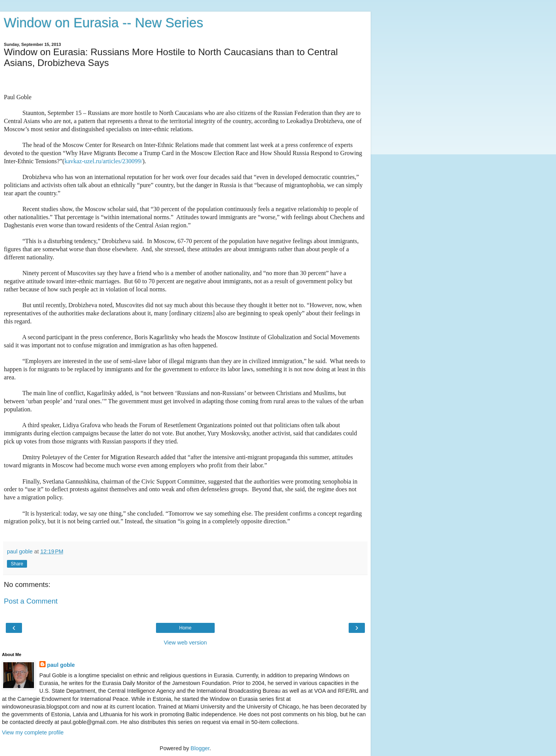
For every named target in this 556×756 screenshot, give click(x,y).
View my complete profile (33, 732)
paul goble (61, 665)
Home (185, 628)
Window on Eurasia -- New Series (103, 23)
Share (17, 564)
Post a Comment (31, 601)
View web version (185, 643)
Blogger (200, 748)
